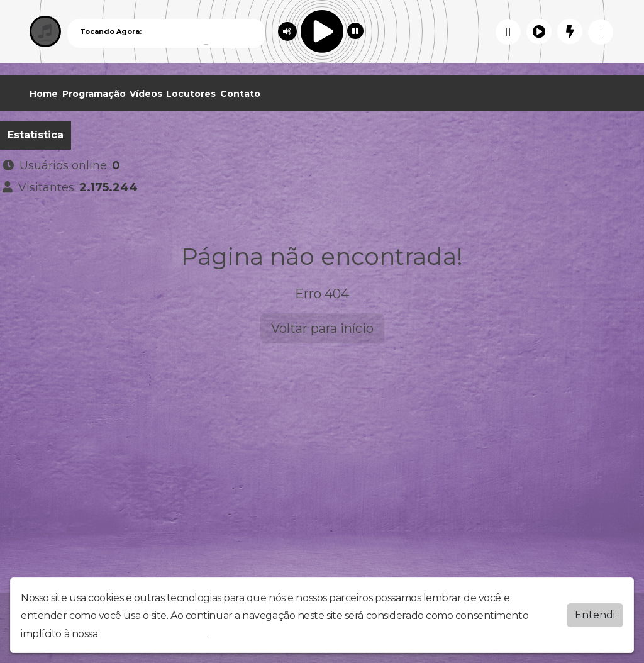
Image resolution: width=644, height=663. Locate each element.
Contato (240, 94)
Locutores (191, 94)
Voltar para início (322, 328)
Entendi (595, 615)
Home (44, 94)
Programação (94, 94)
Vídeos (146, 94)
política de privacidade (153, 634)
